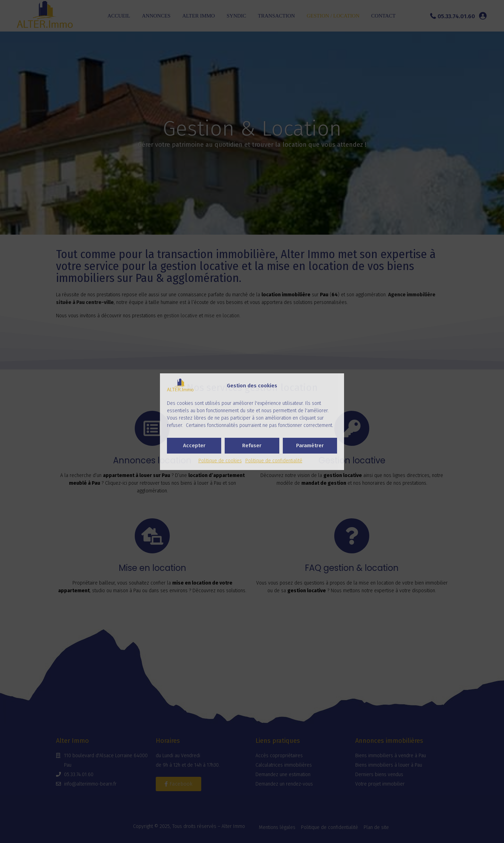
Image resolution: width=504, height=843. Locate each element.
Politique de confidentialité (274, 461)
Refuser (252, 445)
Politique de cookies (220, 461)
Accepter (194, 445)
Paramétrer (310, 445)
